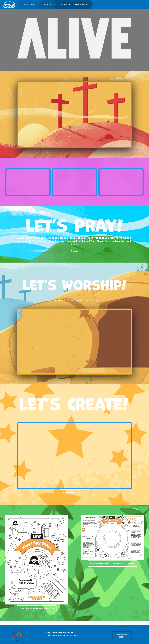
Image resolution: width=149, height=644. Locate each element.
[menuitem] (9, 5)
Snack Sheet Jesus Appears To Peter (112, 563)
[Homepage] (16, 636)
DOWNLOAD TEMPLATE (74, 492)
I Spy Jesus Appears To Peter (37, 608)
